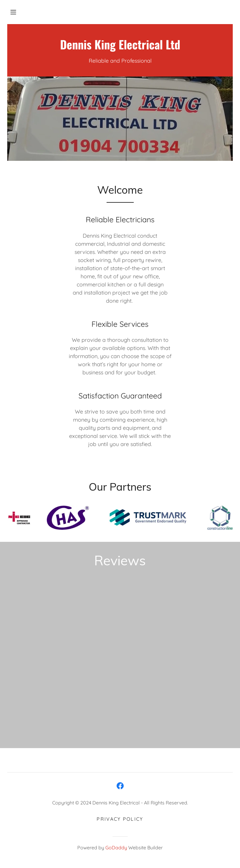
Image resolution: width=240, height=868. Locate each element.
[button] (13, 12)
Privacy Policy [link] (120, 819)
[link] (120, 47)
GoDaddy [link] (116, 848)
